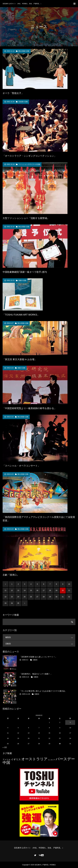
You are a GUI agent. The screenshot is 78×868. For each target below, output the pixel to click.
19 (56, 590)
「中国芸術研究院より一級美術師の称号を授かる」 (29, 408)
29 (50, 597)
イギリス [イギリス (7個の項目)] (16, 759)
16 (37, 590)
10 (69, 584)
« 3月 (5, 747)
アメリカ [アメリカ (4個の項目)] (6, 760)
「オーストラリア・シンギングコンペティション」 (29, 156)
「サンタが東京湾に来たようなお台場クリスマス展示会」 (43, 691)
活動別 (40, 644)
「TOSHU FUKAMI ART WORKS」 (21, 315)
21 (69, 590)
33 (6, 603)
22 (6, 597)
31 (63, 597)
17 (44, 590)
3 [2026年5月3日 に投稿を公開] (70, 722)
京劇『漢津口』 (11, 575)
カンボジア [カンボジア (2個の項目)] (52, 760)
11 (6, 590)
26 (31, 597)
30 (56, 597)
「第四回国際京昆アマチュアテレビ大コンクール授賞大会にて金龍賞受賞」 (39, 519)
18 (50, 590)
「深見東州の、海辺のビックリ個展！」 (36, 674)
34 (12, 603)
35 (18, 603)
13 (18, 590)
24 (18, 597)
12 (12, 590)
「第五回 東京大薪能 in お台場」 (20, 359)
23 (12, 597)
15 (31, 590)
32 (69, 597)
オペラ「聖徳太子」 (13, 93)
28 (44, 597)
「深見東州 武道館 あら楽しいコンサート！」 (38, 657)
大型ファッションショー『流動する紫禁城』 (26, 218)
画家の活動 (22, 280)
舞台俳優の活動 (24, 51)
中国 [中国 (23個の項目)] (6, 763)
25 (25, 597)
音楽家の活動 (23, 102)
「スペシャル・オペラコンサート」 (21, 466)
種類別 (40, 637)
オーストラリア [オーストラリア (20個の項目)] (34, 759)
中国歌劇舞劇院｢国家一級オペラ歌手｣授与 (25, 272)
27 (37, 597)
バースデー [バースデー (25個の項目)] (65, 759)
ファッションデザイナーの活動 (29, 164)
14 (25, 590)
